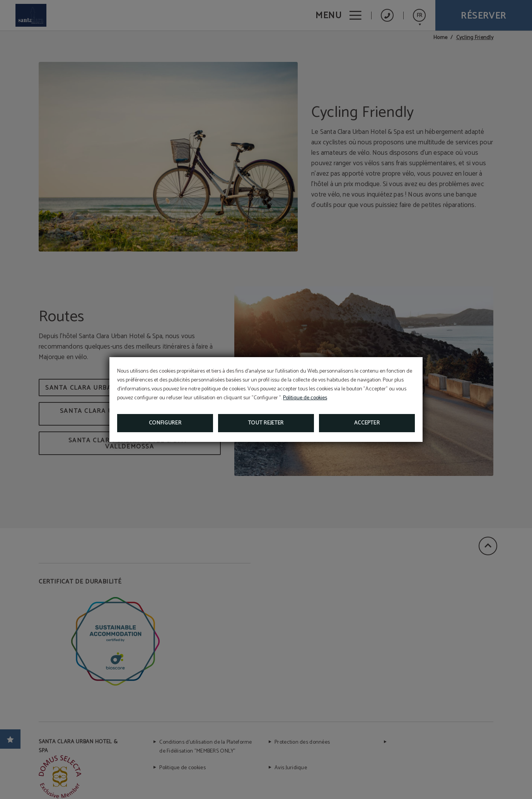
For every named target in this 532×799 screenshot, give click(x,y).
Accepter (367, 423)
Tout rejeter (266, 423)
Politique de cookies (305, 398)
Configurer (165, 423)
